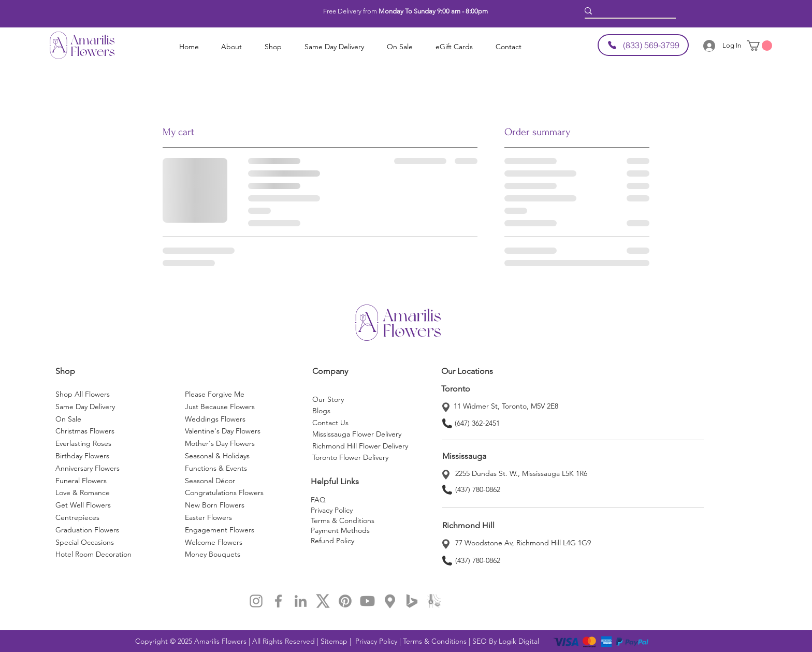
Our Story (328, 399)
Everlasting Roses (83, 443)
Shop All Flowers (83, 394)
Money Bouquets (213, 554)
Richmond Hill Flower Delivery (360, 446)
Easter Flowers (208, 517)
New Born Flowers (215, 505)
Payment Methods (340, 530)
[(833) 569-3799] (643, 45)
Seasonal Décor (210, 481)
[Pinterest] (345, 601)
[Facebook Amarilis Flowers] (278, 601)
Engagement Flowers (220, 530)
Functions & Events (216, 468)
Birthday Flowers (82, 456)
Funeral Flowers (81, 481)
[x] (323, 601)
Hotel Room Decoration (93, 554)
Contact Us (330, 423)
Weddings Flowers (215, 419)
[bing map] (412, 601)
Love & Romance (83, 492)
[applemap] (434, 601)
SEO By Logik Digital (506, 641)
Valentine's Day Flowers (223, 431)
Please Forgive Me (215, 394)
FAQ (318, 500)
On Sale (68, 419)
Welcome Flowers (214, 542)
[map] (390, 601)
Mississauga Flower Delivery (357, 434)
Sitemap (335, 641)
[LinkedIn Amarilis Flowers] (301, 601)
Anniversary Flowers (88, 468)
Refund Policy (332, 541)
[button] (231, 47)
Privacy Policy (332, 510)
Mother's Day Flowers (220, 443)
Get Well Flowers (83, 505)
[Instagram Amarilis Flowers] (256, 601)
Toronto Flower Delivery (350, 457)
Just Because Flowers (220, 407)
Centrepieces (77, 517)
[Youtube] (367, 601)
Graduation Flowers (87, 530)
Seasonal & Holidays (217, 456)
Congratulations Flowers (224, 492)
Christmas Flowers (85, 431)
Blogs (321, 411)
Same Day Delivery (85, 407)
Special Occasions (86, 542)
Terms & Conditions (343, 520)
